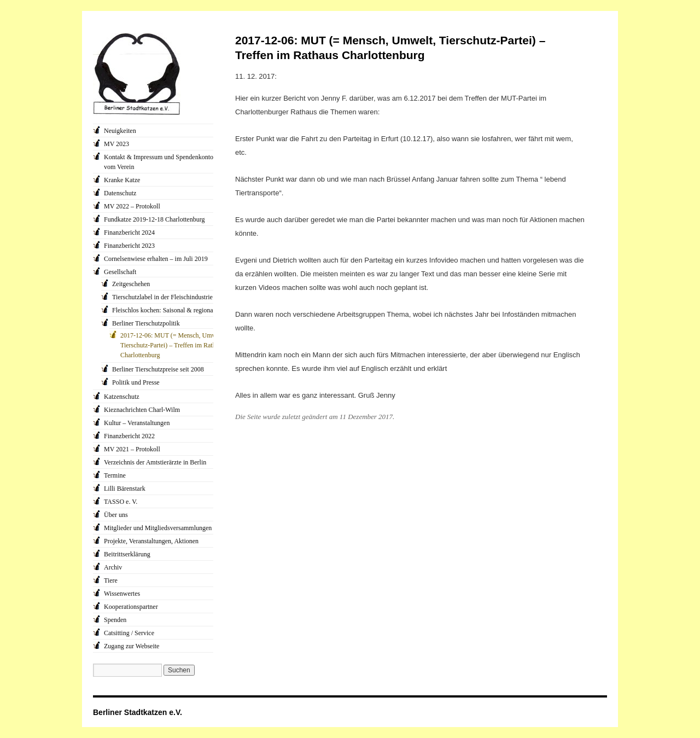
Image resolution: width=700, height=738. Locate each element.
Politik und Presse (136, 382)
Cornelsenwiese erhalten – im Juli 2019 (156, 259)
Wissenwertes (122, 594)
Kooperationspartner (131, 607)
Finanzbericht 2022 (129, 436)
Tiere (111, 580)
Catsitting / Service (129, 633)
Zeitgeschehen (131, 284)
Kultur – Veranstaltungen (137, 423)
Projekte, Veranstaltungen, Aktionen (151, 541)
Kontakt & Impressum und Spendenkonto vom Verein (159, 162)
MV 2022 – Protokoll (132, 206)
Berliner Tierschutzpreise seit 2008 (158, 369)
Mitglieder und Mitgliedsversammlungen (158, 528)
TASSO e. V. (121, 502)
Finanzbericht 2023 (129, 246)
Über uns (116, 515)
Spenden (115, 620)
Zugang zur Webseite (132, 646)
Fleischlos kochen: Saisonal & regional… (167, 310)
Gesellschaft (120, 272)
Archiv (113, 567)
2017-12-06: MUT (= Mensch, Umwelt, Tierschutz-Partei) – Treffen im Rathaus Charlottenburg (173, 345)
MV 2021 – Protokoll (132, 449)
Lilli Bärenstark (125, 489)
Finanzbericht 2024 (129, 233)
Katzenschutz (122, 397)
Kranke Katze (122, 180)
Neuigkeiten (120, 131)
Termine (115, 475)
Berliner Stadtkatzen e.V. (138, 712)
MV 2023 (116, 144)
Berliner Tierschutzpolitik (146, 323)
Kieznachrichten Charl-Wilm (142, 410)
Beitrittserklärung (127, 554)
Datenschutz (120, 193)
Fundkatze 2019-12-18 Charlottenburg (154, 219)
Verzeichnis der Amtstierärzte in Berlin (155, 462)
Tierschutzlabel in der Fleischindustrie (162, 297)
